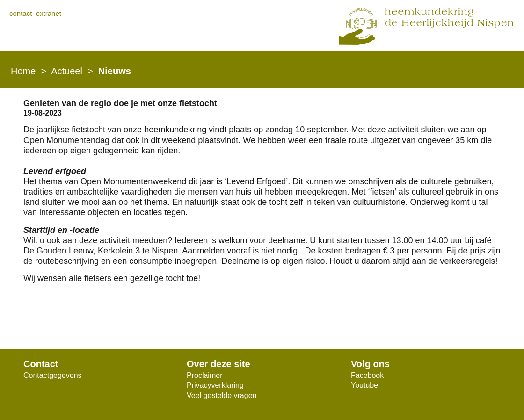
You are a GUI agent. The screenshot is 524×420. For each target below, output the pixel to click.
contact (21, 13)
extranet (49, 13)
